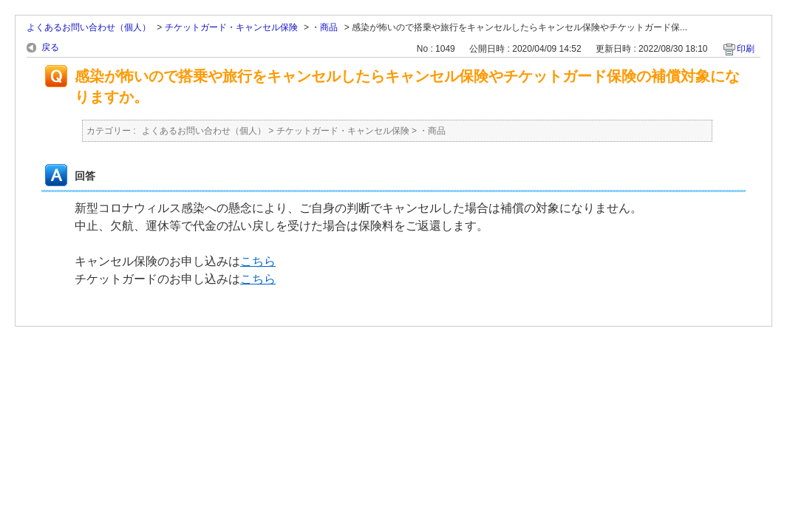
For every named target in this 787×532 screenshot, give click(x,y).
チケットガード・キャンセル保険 (231, 27)
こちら (258, 261)
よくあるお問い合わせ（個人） (89, 27)
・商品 (324, 27)
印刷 (746, 49)
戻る (50, 47)
